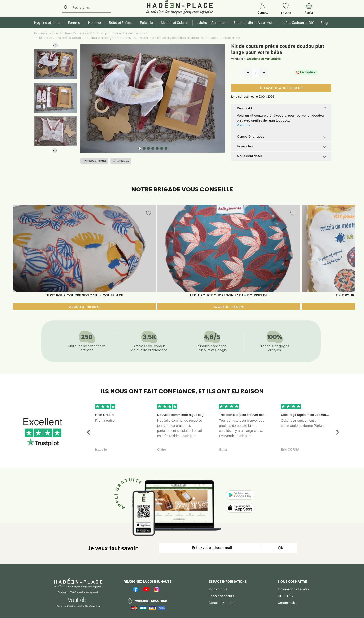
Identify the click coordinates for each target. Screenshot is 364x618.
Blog (323, 23)
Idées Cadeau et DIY (79, 33)
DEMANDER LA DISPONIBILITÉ (281, 88)
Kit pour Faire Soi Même (119, 33)
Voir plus (243, 125)
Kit (145, 33)
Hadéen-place (46, 33)
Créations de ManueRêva (264, 59)
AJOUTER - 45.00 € (84, 307)
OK (281, 548)
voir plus (190, 436)
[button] (55, 46)
